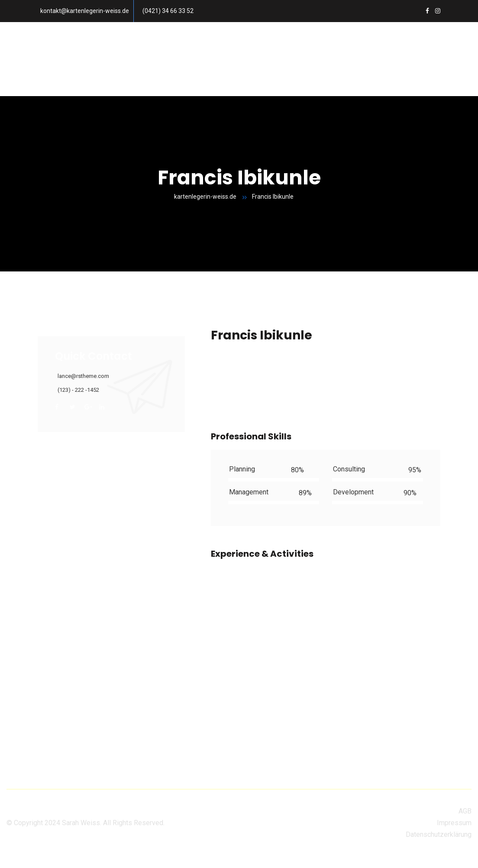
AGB (465, 811)
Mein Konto (76, 78)
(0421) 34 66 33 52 (168, 11)
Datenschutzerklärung (439, 834)
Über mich (334, 40)
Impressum (454, 823)
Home (67, 40)
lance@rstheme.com (83, 376)
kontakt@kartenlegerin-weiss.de (85, 11)
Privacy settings (25, 862)
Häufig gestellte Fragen (253, 40)
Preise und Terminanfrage (145, 40)
